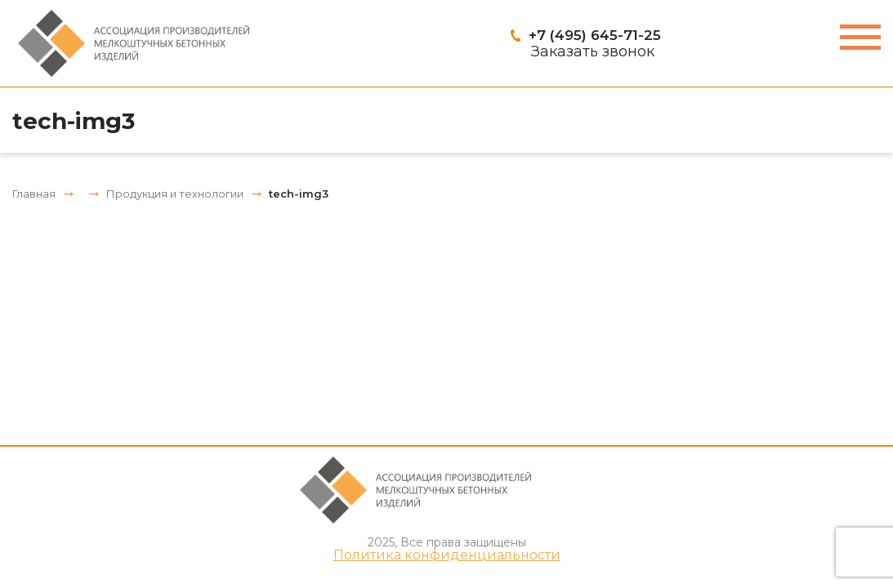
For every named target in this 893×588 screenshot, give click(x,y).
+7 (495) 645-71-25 (595, 35)
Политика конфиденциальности (447, 555)
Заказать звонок (593, 51)
